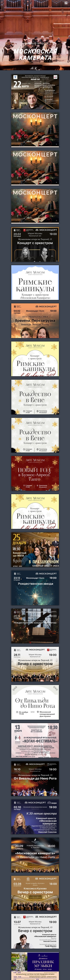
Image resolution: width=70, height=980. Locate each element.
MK (35, 69)
